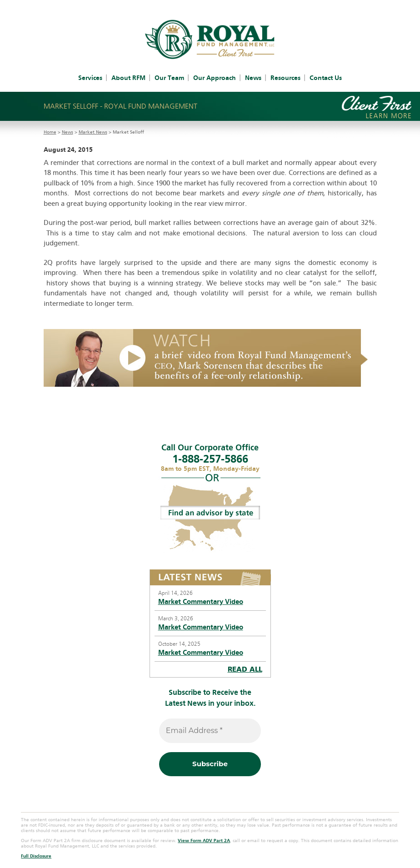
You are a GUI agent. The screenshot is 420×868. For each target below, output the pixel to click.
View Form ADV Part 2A (204, 841)
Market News (93, 132)
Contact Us (326, 78)
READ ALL (245, 669)
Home (50, 132)
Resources (285, 78)
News (253, 78)
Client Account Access (191, 5)
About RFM (128, 78)
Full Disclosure (36, 856)
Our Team (169, 78)
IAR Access (245, 5)
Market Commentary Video (201, 602)
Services (90, 78)
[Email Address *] (210, 731)
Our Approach (215, 78)
